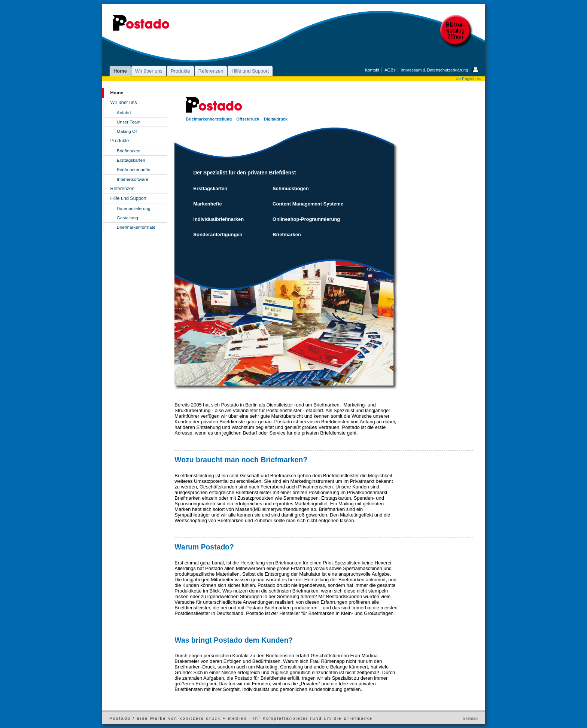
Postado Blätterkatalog (457, 32)
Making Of (127, 131)
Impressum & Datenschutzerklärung (434, 70)
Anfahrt (124, 112)
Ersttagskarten (131, 160)
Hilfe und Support (250, 71)
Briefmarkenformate (136, 227)
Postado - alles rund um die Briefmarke (141, 24)
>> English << (469, 79)
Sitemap (470, 718)
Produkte (180, 71)
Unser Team (129, 122)
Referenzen (211, 71)
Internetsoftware (133, 179)
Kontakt (372, 70)
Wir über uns (149, 71)
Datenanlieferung (134, 208)
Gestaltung (127, 218)
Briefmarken (129, 151)
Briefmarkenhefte (134, 169)
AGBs (390, 70)
